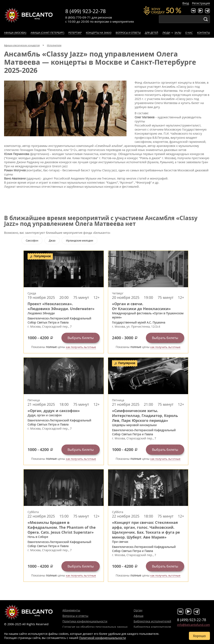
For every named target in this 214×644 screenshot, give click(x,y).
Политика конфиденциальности (85, 621)
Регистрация (201, 3)
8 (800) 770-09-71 (78, 17)
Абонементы (71, 610)
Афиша (139, 616)
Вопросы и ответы (128, 33)
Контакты (203, 33)
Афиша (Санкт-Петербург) (47, 33)
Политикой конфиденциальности (103, 638)
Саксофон (32, 241)
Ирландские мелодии (79, 241)
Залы (178, 33)
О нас (189, 33)
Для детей (151, 33)
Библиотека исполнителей (152, 621)
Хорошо (199, 636)
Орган (138, 610)
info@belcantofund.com (193, 625)
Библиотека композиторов (152, 627)
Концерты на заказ (99, 33)
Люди (166, 33)
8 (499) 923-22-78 (85, 11)
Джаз (52, 241)
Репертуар (75, 33)
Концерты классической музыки (29, 15)
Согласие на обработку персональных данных (95, 627)
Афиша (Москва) (15, 33)
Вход (186, 3)
